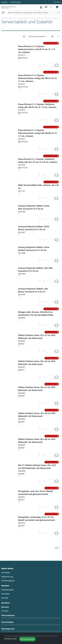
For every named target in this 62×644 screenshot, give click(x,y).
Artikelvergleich (8, 581)
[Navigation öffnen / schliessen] (4, 13)
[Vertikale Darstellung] (52, 36)
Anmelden (6, 573)
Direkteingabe (7, 590)
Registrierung (7, 577)
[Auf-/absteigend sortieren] (24, 36)
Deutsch (57, 2)
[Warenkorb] (57, 7)
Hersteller (6, 594)
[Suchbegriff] (31, 13)
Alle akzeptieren (27, 639)
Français (5, 611)
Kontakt (5, 598)
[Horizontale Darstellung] (58, 36)
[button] (51, 43)
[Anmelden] (41, 7)
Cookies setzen (10, 639)
